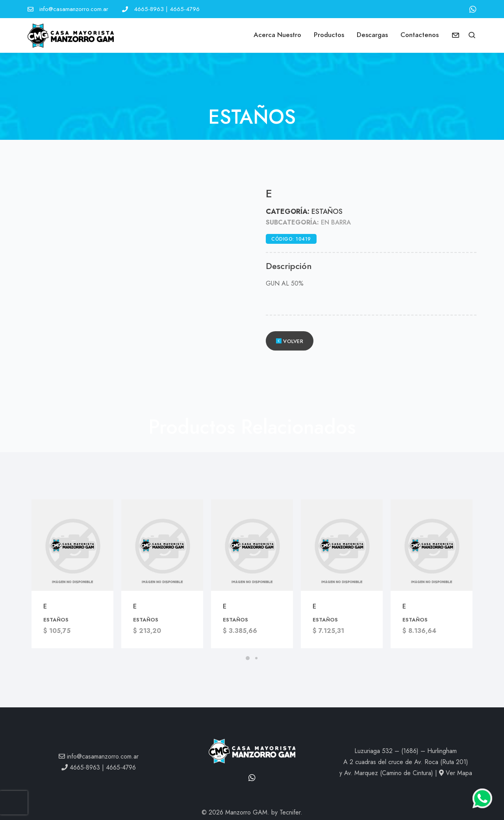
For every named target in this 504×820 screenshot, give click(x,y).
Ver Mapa (456, 773)
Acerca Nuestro (277, 35)
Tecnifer (290, 812)
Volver (290, 341)
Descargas (372, 35)
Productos (329, 35)
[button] (472, 36)
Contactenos (420, 35)
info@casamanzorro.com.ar (74, 9)
